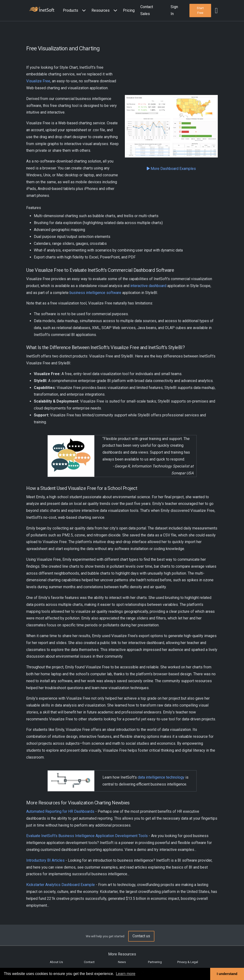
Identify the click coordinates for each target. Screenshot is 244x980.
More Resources (122, 954)
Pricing (129, 10)
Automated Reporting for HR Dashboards (60, 811)
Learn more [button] (126, 974)
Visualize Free (38, 81)
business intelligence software (95, 293)
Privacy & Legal (188, 962)
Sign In (174, 10)
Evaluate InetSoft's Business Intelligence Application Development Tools (87, 836)
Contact (89, 962)
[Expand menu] (83, 11)
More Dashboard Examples (171, 169)
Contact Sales (147, 10)
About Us (56, 962)
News (122, 962)
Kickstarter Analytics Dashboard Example (61, 885)
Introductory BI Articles (45, 860)
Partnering (155, 962)
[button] (75, 11)
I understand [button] (227, 974)
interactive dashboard (148, 286)
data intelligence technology (161, 777)
